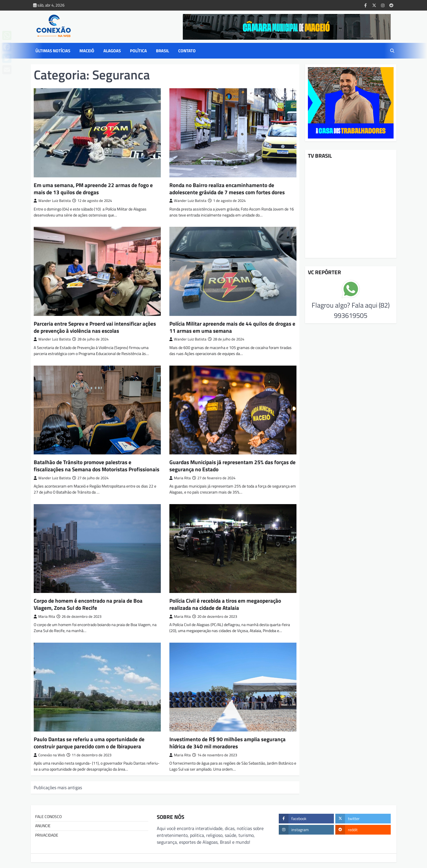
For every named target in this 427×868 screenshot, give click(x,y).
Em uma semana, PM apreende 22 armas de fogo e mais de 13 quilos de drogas (93, 189)
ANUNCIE (43, 826)
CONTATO (187, 51)
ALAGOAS (112, 51)
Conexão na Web (49, 755)
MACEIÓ (87, 51)
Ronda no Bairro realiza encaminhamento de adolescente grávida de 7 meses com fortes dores (227, 189)
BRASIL (163, 51)
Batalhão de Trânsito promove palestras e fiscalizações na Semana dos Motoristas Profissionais (97, 466)
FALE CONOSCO (48, 817)
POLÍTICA (138, 51)
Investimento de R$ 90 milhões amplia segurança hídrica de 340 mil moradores (227, 743)
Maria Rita (180, 478)
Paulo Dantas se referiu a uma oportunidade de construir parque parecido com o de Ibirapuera (89, 743)
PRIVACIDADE (47, 835)
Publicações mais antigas (58, 787)
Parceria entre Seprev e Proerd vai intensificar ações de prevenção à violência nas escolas (95, 327)
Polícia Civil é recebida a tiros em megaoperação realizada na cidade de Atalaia (225, 604)
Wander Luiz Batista (52, 201)
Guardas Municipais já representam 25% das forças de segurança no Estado (232, 466)
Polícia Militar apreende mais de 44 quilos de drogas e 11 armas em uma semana (232, 327)
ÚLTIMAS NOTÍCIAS (53, 51)
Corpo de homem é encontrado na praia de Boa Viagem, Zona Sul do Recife (88, 604)
